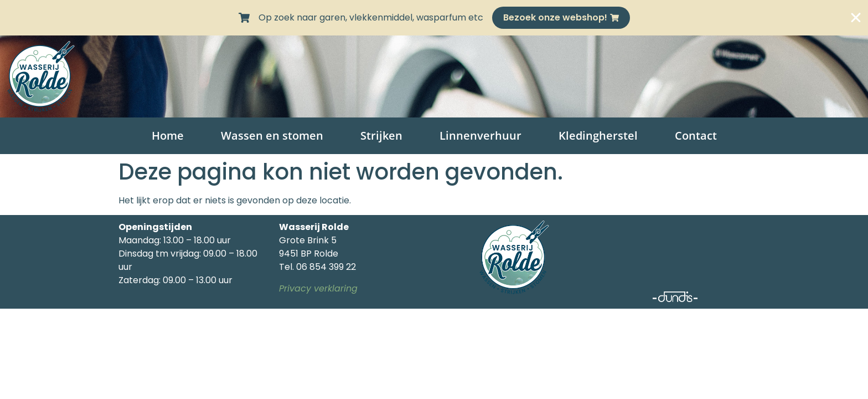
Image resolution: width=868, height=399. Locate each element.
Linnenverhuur (480, 135)
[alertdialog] (434, 18)
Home (168, 135)
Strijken (381, 135)
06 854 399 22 (326, 267)
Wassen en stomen (272, 135)
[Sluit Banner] (856, 18)
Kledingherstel (598, 135)
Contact (696, 135)
